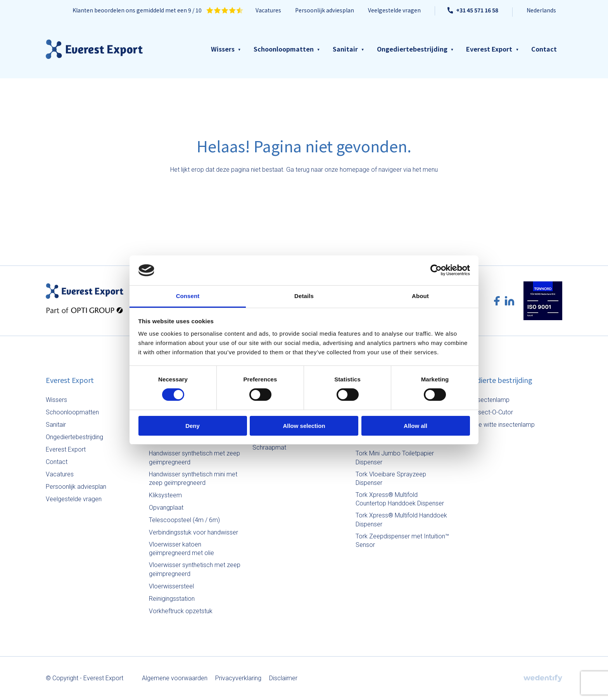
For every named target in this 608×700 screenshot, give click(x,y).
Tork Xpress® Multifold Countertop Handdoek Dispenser (400, 499)
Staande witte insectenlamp (497, 425)
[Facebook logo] (497, 301)
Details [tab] (304, 296)
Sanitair (345, 49)
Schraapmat (269, 447)
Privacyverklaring (238, 678)
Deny (193, 426)
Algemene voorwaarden (175, 678)
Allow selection (304, 426)
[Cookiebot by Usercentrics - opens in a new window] (436, 270)
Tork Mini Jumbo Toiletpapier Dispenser (395, 458)
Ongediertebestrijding (412, 49)
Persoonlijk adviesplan (325, 10)
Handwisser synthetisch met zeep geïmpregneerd (194, 458)
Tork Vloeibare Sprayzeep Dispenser (391, 478)
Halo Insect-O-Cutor (486, 412)
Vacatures (268, 10)
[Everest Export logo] (94, 49)
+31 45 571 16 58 (473, 10)
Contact (544, 49)
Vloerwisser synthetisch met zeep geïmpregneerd (195, 569)
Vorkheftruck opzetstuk (181, 611)
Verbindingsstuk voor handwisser (193, 532)
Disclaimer (283, 678)
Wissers (223, 49)
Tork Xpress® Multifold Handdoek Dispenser (401, 520)
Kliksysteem (165, 495)
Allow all (415, 426)
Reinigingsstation (172, 599)
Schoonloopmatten (284, 49)
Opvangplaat (166, 508)
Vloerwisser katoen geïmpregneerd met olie (181, 549)
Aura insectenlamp (484, 400)
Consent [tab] (188, 296)
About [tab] (420, 296)
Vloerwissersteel (171, 586)
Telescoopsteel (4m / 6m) (184, 520)
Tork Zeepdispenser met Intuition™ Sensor (402, 541)
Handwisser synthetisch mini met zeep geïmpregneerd (193, 478)
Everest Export (489, 49)
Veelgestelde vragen (394, 10)
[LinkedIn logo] (510, 301)
